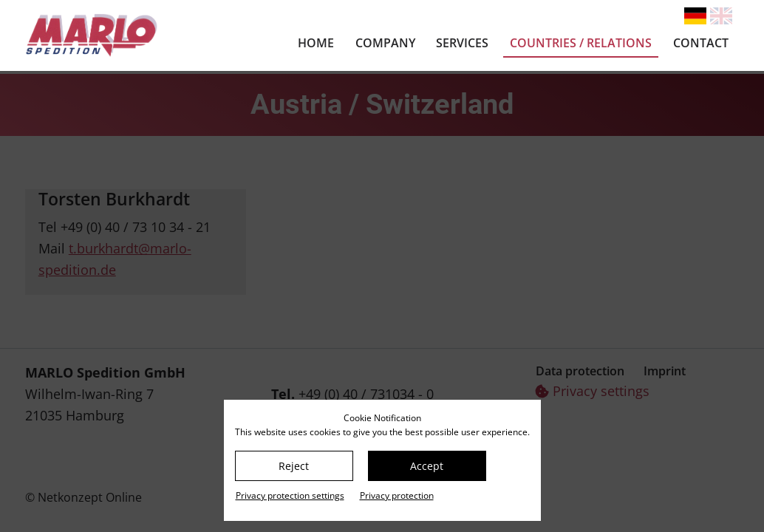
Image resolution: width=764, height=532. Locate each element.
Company (385, 43)
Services (462, 43)
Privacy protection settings (290, 495)
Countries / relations (581, 43)
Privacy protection (397, 495)
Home (316, 43)
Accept (427, 466)
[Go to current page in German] (695, 16)
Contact (701, 43)
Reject (294, 466)
